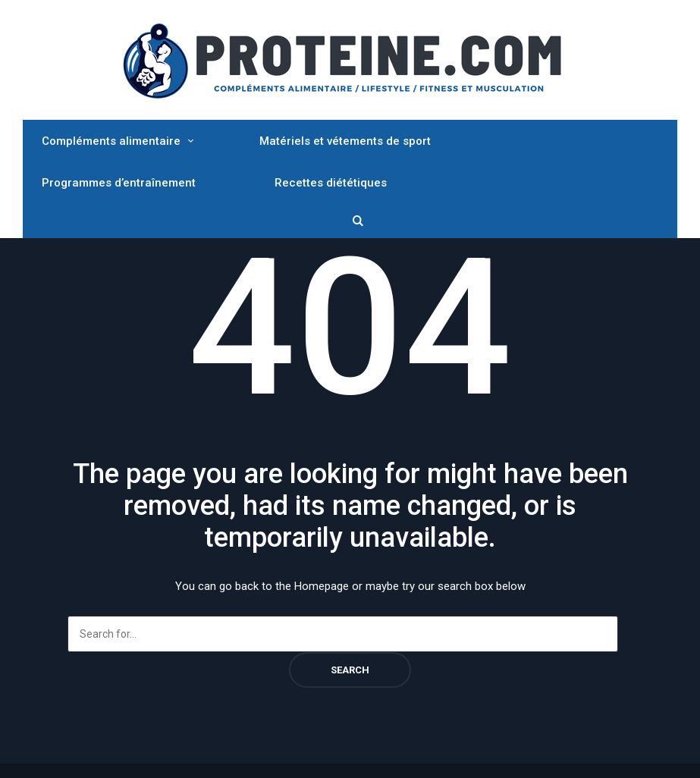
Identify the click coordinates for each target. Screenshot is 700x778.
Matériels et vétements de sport (345, 141)
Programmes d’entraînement (119, 183)
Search (350, 670)
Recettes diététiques (331, 183)
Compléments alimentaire (111, 141)
